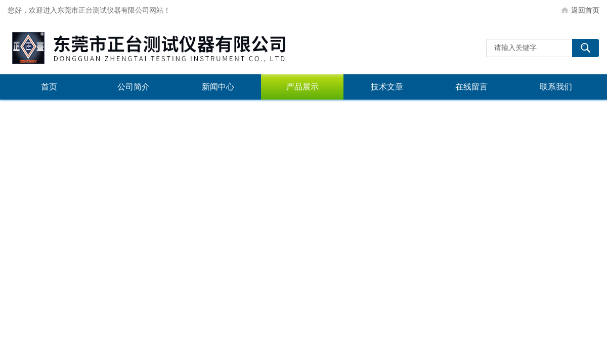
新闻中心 (218, 87)
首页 (49, 87)
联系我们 (556, 87)
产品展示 (302, 87)
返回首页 (585, 10)
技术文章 (387, 87)
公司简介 (134, 87)
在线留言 (471, 87)
